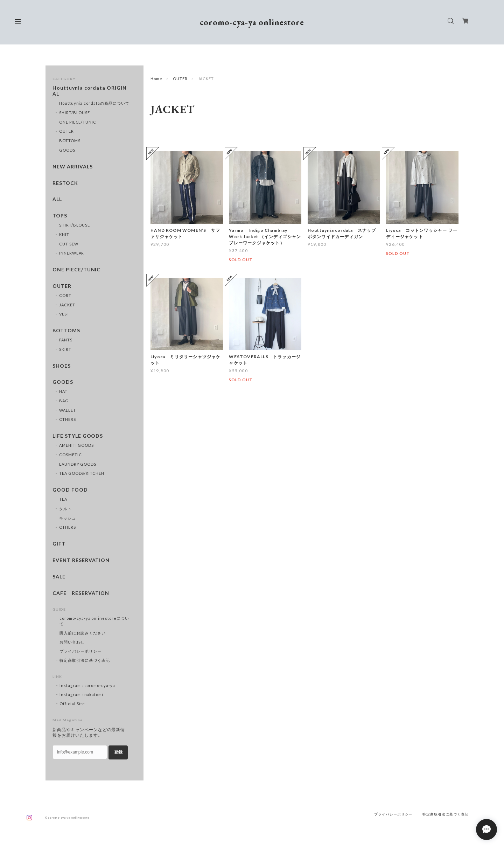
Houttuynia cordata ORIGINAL (90, 91)
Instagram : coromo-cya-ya (87, 685)
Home (156, 79)
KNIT (64, 234)
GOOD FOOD (70, 490)
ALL (57, 199)
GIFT (59, 544)
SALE (59, 577)
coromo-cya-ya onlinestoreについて (94, 621)
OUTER (180, 79)
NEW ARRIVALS (73, 167)
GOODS (67, 150)
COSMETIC (71, 455)
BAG (64, 401)
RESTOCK (65, 183)
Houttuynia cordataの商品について (94, 103)
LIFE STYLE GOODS (78, 436)
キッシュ (68, 518)
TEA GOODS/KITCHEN (82, 473)
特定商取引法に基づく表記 (85, 660)
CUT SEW (69, 244)
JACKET (67, 305)
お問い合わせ (72, 642)
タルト (65, 509)
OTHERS (68, 419)
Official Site (72, 704)
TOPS (60, 216)
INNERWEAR (72, 253)
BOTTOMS (70, 141)
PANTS (66, 340)
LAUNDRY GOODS (78, 464)
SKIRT (65, 349)
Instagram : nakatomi (81, 695)
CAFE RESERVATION (81, 593)
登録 (118, 752)
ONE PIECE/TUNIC (78, 122)
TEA (63, 499)
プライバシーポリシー (80, 651)
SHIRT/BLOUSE (75, 113)
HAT (63, 391)
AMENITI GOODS (76, 445)
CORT (65, 295)
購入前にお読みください (83, 633)
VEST (64, 314)
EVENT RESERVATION (81, 560)
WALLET (68, 410)
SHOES (62, 366)
